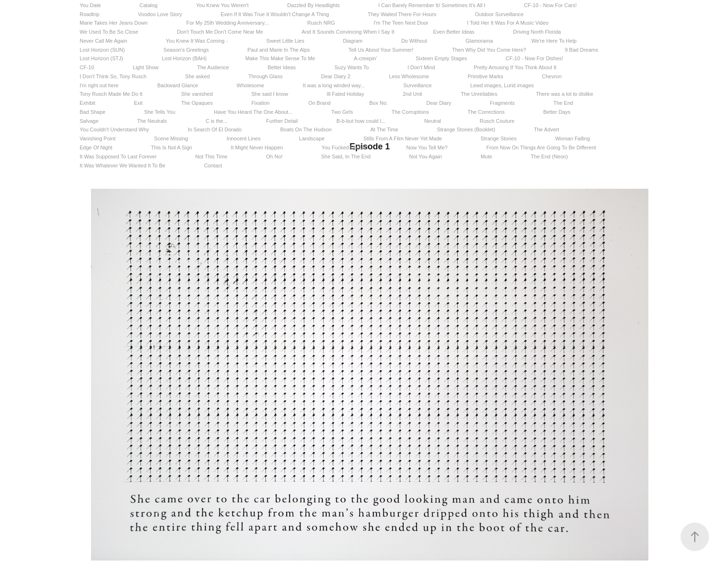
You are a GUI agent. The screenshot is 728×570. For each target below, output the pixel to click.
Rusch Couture (497, 121)
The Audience (213, 67)
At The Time (384, 129)
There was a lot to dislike (565, 94)
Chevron (552, 76)
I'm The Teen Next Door (401, 23)
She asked (198, 76)
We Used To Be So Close (109, 32)
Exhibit (87, 103)
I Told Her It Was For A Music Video (508, 23)
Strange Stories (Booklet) (466, 129)
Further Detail (282, 121)
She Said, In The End (346, 156)
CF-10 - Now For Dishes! (535, 58)
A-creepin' (365, 58)
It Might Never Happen (257, 147)
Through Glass (265, 76)
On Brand (319, 103)
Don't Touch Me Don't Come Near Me (220, 32)
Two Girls (342, 112)
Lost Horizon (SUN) (102, 50)
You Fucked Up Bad (344, 147)
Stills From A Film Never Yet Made (402, 138)
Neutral (432, 121)
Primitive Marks (486, 76)
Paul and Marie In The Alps (279, 50)
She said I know (270, 94)
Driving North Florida (537, 32)
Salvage (89, 121)
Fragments (503, 103)
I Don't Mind (421, 67)
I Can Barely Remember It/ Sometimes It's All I (432, 5)
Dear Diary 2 (336, 76)
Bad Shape (92, 112)
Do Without (414, 41)
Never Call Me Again (103, 41)
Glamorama (479, 41)
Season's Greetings (186, 50)
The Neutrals (152, 121)
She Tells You (160, 112)
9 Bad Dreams (582, 50)
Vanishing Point (98, 138)
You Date (90, 5)
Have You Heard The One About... (253, 112)
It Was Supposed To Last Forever (118, 156)
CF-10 (87, 67)
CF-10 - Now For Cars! (551, 5)
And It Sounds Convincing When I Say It (348, 32)
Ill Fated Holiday (345, 94)
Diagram (353, 41)
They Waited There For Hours (402, 14)
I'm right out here (99, 85)
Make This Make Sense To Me (280, 58)
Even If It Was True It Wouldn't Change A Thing (275, 14)
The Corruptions (410, 112)
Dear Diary (439, 103)
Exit (138, 103)
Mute (486, 156)
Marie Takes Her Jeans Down (114, 23)
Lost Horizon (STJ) (101, 58)
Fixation (260, 103)
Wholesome (250, 85)
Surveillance (418, 85)
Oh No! (274, 156)
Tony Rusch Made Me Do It (111, 94)
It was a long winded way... (334, 85)
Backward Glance (178, 85)
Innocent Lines (244, 138)
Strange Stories (499, 138)
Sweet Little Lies (285, 41)
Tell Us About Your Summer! (381, 50)
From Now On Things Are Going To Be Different (541, 147)
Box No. (378, 103)
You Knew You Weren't (223, 5)
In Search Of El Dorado (215, 129)
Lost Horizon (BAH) (184, 58)
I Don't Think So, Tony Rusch (113, 76)
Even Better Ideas (454, 32)
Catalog (148, 5)
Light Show (146, 67)
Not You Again (425, 156)
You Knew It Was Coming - (197, 41)
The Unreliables (479, 94)
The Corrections (486, 112)
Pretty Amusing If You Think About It (515, 67)
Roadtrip (90, 14)
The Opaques (197, 103)
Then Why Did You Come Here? (489, 50)
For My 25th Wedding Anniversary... (227, 23)
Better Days (557, 112)
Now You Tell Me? (427, 147)
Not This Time (211, 156)
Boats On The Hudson (306, 129)
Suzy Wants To (351, 67)
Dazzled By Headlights (314, 5)
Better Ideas (282, 67)
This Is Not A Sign (172, 147)
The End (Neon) (549, 156)
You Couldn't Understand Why (114, 129)
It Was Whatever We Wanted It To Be (123, 165)
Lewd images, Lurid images (502, 85)
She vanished (197, 94)
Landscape (312, 138)
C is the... (217, 121)
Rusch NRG (321, 23)
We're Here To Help (554, 41)
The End (564, 103)
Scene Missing (171, 138)
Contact (213, 165)
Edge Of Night (96, 147)
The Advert (546, 129)
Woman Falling (572, 138)
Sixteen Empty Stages (441, 58)
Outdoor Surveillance (499, 14)
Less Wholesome (409, 76)
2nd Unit (413, 94)
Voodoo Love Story (160, 14)
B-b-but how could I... (361, 121)
